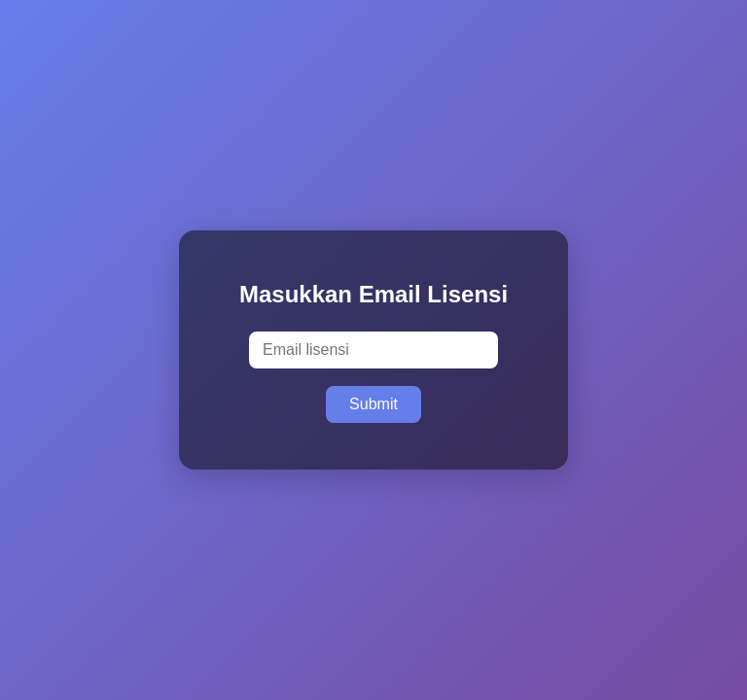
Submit (373, 404)
